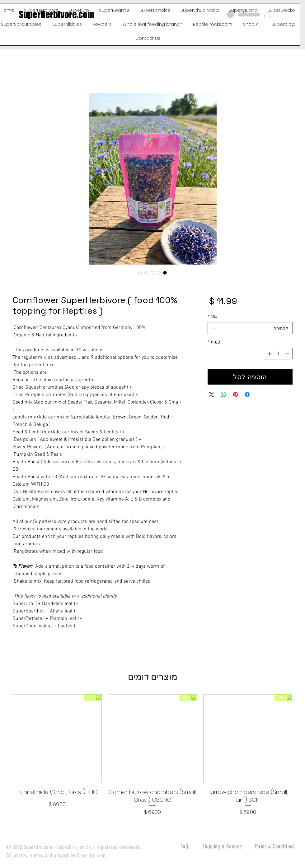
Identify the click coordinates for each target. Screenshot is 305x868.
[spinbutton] (278, 354)
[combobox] (250, 328)
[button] (272, 14)
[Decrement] (288, 354)
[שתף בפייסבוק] (247, 395)
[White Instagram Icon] (290, 450)
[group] (152, 755)
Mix (212, 317)
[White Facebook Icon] (290, 419)
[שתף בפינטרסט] (235, 395)
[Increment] (269, 354)
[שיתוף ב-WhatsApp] (223, 395)
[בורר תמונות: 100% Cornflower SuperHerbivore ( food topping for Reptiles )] (165, 273)
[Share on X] (212, 395)
